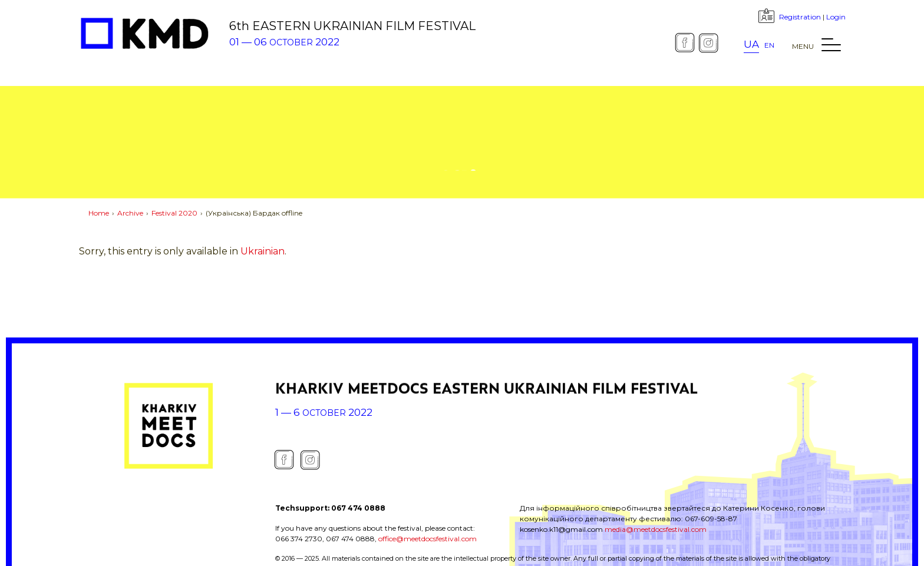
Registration (800, 17)
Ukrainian (263, 251)
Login (836, 17)
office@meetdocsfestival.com (428, 539)
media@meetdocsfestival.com (656, 529)
